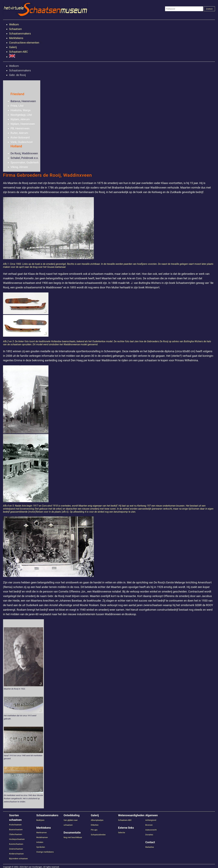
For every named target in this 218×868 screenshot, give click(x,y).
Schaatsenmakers (20, 34)
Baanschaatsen (16, 829)
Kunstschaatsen (16, 844)
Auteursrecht (151, 830)
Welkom (14, 24)
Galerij (13, 47)
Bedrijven (40, 820)
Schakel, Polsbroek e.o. (25, 158)
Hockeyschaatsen (17, 839)
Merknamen (42, 833)
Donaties (149, 835)
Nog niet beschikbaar (73, 837)
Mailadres (150, 847)
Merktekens (16, 38)
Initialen (40, 842)
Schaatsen (15, 29)
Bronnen (149, 825)
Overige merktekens (45, 852)
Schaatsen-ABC (18, 52)
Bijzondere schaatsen (18, 859)
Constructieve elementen (24, 43)
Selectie (122, 833)
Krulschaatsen (15, 825)
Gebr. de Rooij (17, 75)
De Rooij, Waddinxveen (24, 153)
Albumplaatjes (97, 820)
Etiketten (95, 825)
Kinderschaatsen (16, 854)
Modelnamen (42, 837)
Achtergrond (151, 820)
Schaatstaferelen (98, 835)
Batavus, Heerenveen (23, 101)
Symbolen (41, 847)
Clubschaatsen (16, 834)
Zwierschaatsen (16, 849)
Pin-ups (94, 830)
